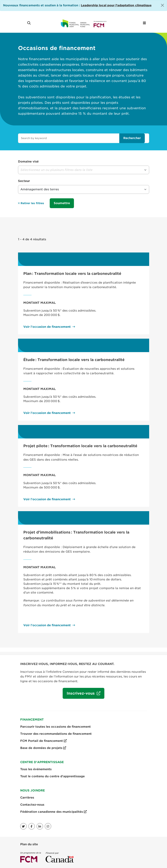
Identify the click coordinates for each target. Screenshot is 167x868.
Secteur (24, 181)
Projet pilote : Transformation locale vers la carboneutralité (80, 446)
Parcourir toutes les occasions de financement (55, 727)
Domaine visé (28, 162)
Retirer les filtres (31, 203)
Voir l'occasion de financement (47, 327)
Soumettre (62, 203)
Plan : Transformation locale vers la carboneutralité (72, 274)
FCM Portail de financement (43, 741)
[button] (84, 170)
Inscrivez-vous (79, 695)
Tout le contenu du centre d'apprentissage (52, 776)
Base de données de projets (43, 748)
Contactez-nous (32, 805)
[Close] (162, 5)
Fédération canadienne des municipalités (53, 812)
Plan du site (29, 844)
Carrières (27, 798)
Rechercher (132, 138)
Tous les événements (36, 769)
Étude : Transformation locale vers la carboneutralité (74, 360)
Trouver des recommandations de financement (56, 734)
